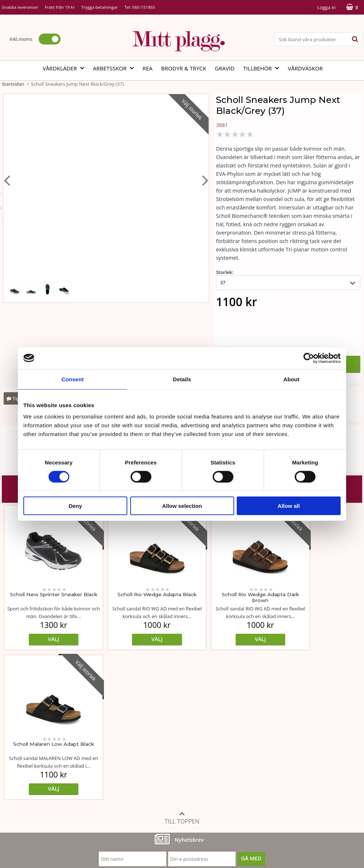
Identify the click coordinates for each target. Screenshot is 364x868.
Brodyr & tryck (184, 68)
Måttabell (135, 737)
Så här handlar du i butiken (277, 770)
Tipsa (16, 398)
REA (148, 68)
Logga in (326, 7)
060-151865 (144, 7)
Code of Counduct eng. (272, 781)
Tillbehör (264, 68)
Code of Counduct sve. (272, 792)
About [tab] (291, 379)
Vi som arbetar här (25, 770)
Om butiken (16, 748)
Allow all (289, 506)
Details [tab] (182, 379)
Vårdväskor (305, 68)
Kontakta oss (18, 781)
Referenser (258, 759)
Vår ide (10, 737)
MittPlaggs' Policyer (147, 759)
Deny (75, 506)
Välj (47, 639)
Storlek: (225, 272)
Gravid (225, 68)
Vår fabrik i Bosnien (26, 759)
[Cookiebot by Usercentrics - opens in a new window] (309, 358)
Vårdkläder (66, 68)
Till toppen (182, 668)
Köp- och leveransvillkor (274, 737)
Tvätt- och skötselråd (149, 748)
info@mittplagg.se (37, 814)
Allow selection (182, 506)
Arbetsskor (116, 68)
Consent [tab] (73, 379)
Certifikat (134, 770)
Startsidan (13, 84)
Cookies (254, 748)
